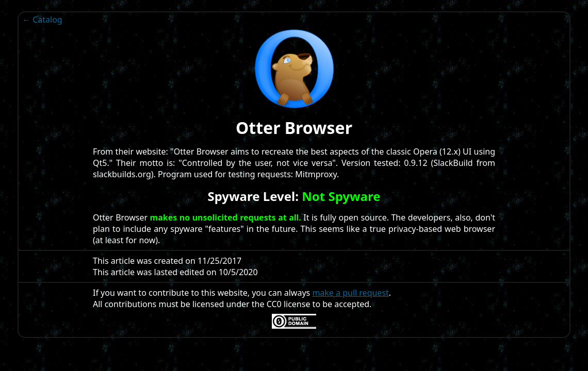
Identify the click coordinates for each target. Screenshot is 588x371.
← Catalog (42, 20)
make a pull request (350, 293)
